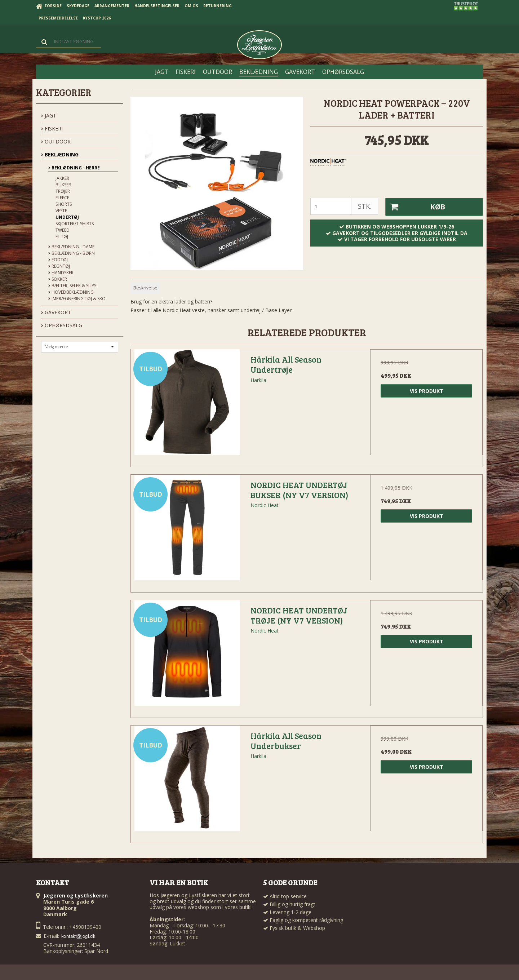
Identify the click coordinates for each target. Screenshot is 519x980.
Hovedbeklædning (71, 292)
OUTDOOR (56, 141)
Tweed (63, 230)
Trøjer (63, 191)
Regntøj (59, 266)
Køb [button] (415, 207)
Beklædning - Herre (74, 168)
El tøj (62, 237)
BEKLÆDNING (60, 154)
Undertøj (67, 217)
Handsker (61, 273)
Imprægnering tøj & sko (77, 299)
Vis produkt (427, 391)
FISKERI (52, 128)
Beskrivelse (145, 288)
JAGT (49, 116)
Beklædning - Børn (72, 253)
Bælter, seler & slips (72, 286)
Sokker (58, 279)
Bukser (63, 185)
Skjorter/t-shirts (75, 224)
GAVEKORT (56, 312)
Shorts (64, 204)
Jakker (62, 178)
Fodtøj (58, 260)
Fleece (62, 198)
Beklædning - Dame (71, 247)
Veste (61, 211)
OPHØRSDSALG (62, 325)
